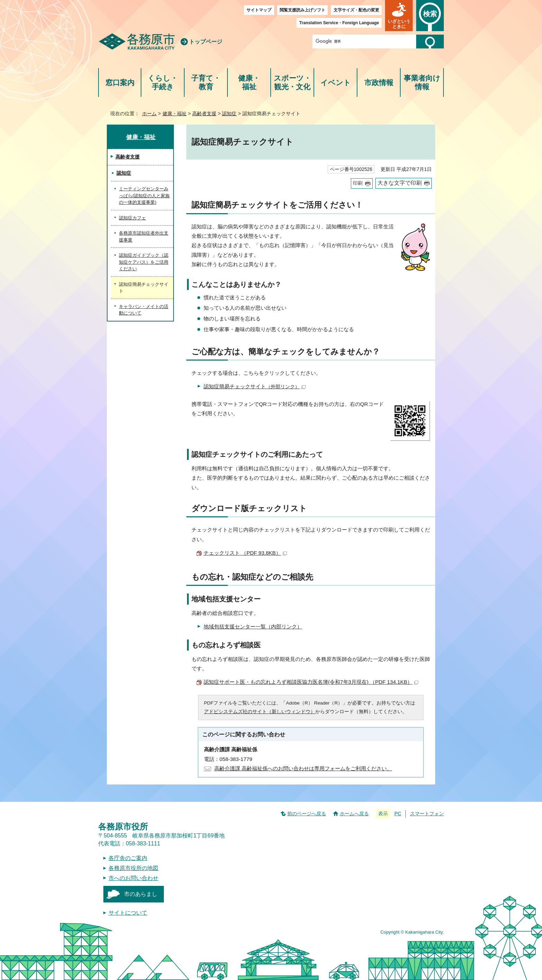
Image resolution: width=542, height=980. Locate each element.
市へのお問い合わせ (133, 878)
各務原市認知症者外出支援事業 (144, 237)
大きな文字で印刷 (400, 183)
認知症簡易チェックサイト (255, 386)
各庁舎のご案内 (128, 858)
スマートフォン (427, 814)
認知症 (229, 114)
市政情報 (379, 83)
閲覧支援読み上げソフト (302, 10)
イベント (336, 83)
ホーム (149, 114)
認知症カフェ (132, 218)
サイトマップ (259, 10)
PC (398, 814)
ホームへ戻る (354, 814)
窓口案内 (120, 83)
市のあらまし (141, 894)
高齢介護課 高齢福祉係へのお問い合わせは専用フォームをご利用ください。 (303, 768)
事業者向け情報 (422, 83)
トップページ (206, 42)
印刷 (358, 183)
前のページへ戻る (307, 814)
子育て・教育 (206, 83)
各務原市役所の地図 (133, 868)
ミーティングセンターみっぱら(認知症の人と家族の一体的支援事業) (144, 196)
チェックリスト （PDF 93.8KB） (245, 553)
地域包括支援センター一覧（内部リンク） (253, 627)
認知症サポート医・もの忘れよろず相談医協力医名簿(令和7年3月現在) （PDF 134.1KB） (311, 682)
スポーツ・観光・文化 (292, 83)
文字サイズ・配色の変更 (356, 10)
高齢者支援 (204, 114)
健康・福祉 (249, 83)
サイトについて (128, 913)
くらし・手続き (163, 83)
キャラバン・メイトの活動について (144, 310)
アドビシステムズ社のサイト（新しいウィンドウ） (260, 712)
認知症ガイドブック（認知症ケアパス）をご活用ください (144, 262)
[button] (399, 16)
